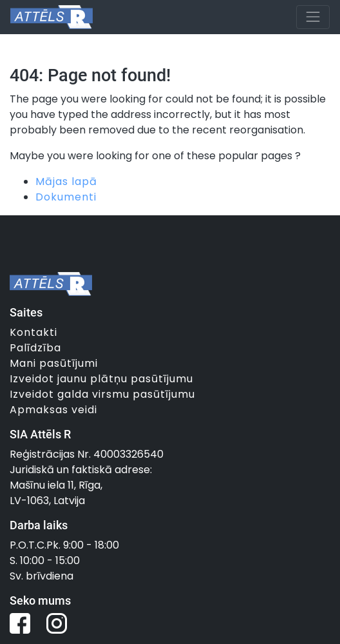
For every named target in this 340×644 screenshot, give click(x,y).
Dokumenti (66, 197)
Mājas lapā (66, 181)
